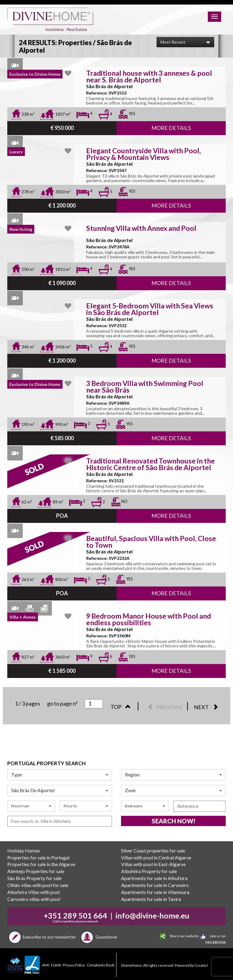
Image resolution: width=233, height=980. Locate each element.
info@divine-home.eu (152, 915)
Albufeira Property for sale (149, 871)
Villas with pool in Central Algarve (156, 857)
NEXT (208, 707)
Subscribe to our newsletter (42, 937)
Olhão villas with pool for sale (38, 885)
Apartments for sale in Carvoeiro (155, 885)
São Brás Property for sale (34, 878)
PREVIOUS (164, 707)
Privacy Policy (74, 965)
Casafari (201, 965)
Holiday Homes (24, 850)
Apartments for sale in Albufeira (154, 878)
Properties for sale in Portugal (38, 857)
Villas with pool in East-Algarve (153, 864)
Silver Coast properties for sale (153, 850)
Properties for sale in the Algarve (41, 864)
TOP (122, 707)
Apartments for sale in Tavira (151, 899)
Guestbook (98, 937)
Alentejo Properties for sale (36, 871)
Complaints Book (101, 965)
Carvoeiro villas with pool (34, 899)
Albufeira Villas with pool (34, 892)
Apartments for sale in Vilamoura (155, 892)
